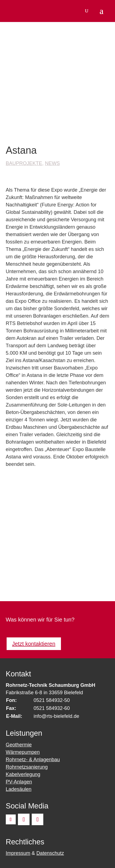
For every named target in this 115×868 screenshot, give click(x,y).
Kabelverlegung (23, 774)
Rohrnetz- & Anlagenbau (33, 760)
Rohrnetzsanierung (27, 767)
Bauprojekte (24, 163)
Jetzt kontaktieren (34, 644)
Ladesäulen (19, 789)
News (52, 163)
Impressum (18, 853)
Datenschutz (50, 853)
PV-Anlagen (19, 782)
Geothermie (19, 745)
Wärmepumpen (23, 752)
